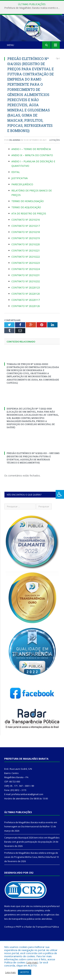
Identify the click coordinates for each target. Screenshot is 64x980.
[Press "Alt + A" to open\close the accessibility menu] (60, 494)
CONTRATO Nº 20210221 (26, 266)
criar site (25, 921)
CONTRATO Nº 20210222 (26, 272)
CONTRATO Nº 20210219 (26, 253)
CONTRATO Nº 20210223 (26, 278)
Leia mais (32, 962)
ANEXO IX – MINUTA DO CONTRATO (32, 170)
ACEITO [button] (25, 972)
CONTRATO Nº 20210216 (26, 235)
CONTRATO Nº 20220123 (26, 303)
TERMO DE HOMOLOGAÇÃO (28, 216)
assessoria (28, 926)
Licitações (55, 155)
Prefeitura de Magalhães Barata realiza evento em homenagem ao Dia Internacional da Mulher (33, 8)
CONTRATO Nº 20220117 (26, 315)
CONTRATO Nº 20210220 (26, 260)
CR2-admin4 (14, 155)
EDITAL (16, 187)
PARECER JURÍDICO (22, 200)
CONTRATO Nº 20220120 (26, 309)
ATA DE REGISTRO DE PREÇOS (29, 229)
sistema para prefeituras (46, 921)
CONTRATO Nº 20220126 (26, 321)
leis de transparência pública (19, 934)
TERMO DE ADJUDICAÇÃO (26, 223)
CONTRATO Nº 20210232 (26, 297)
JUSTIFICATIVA (20, 193)
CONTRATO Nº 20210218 (26, 247)
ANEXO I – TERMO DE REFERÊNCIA (31, 164)
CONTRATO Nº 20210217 (26, 241)
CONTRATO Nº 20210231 (26, 290)
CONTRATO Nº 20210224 (26, 284)
